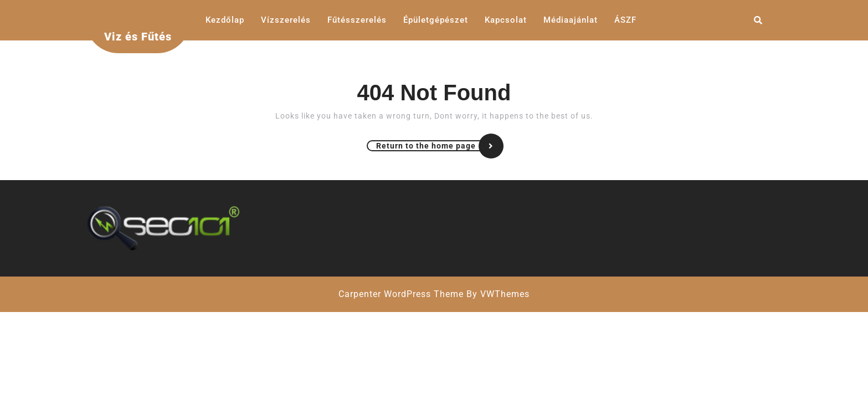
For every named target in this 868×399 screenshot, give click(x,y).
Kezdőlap (225, 20)
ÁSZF (625, 20)
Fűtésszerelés (357, 20)
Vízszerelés (286, 20)
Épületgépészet (436, 20)
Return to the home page (439, 146)
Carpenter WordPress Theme (401, 294)
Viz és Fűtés (138, 37)
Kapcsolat (506, 20)
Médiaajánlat (571, 20)
